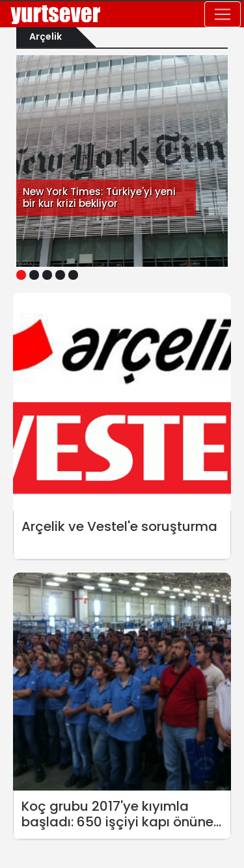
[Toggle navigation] (223, 14)
